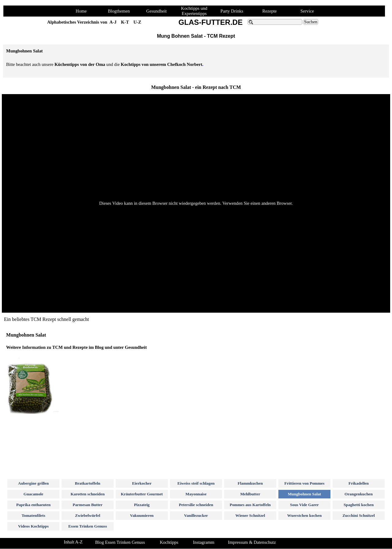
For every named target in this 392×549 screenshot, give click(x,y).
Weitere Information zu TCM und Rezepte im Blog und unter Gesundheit (76, 347)
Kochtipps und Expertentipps (194, 11)
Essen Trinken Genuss (88, 526)
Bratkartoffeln (88, 483)
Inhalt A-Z (73, 542)
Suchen (311, 22)
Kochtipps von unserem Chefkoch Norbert (161, 64)
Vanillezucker (196, 515)
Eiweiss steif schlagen (196, 483)
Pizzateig (142, 505)
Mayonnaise (196, 494)
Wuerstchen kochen (305, 515)
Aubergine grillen (33, 483)
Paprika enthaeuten (33, 505)
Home (81, 11)
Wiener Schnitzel (250, 515)
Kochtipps (169, 542)
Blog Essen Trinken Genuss (120, 542)
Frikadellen (359, 483)
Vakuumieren (142, 515)
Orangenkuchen (359, 494)
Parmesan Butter (87, 505)
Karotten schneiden (87, 494)
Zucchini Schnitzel (359, 515)
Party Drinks (232, 11)
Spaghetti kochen (359, 505)
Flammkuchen (250, 483)
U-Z (137, 22)
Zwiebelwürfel (88, 515)
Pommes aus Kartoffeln (250, 505)
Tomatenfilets (33, 515)
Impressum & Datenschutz (252, 542)
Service (307, 11)
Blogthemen (119, 11)
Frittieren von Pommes (305, 483)
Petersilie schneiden (196, 505)
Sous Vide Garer (304, 505)
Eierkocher (142, 483)
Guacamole (33, 494)
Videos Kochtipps (33, 526)
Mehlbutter (250, 494)
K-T (125, 22)
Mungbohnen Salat (305, 494)
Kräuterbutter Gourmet (142, 494)
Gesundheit (157, 11)
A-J (113, 22)
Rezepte (269, 11)
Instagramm (204, 542)
